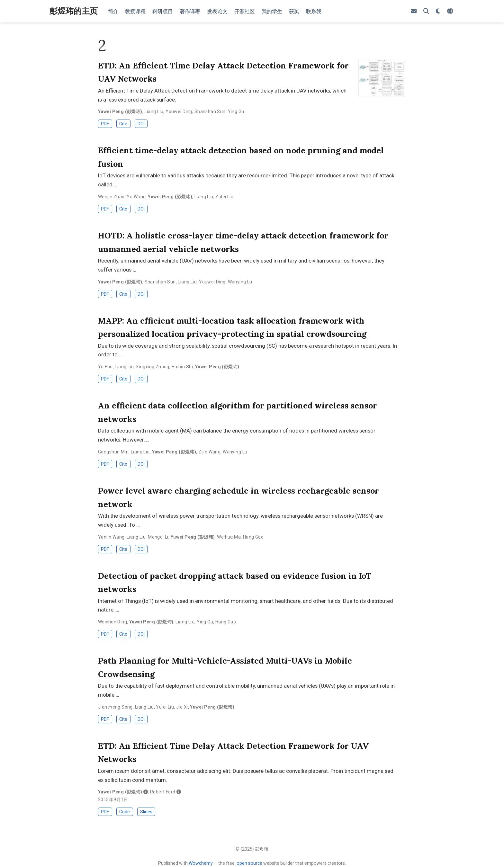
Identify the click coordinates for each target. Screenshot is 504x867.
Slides (146, 812)
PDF (105, 124)
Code (125, 812)
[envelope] (414, 11)
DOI (141, 124)
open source (249, 863)
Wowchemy (201, 863)
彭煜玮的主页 (74, 11)
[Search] (426, 11)
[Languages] (451, 11)
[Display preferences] (438, 11)
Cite (123, 124)
